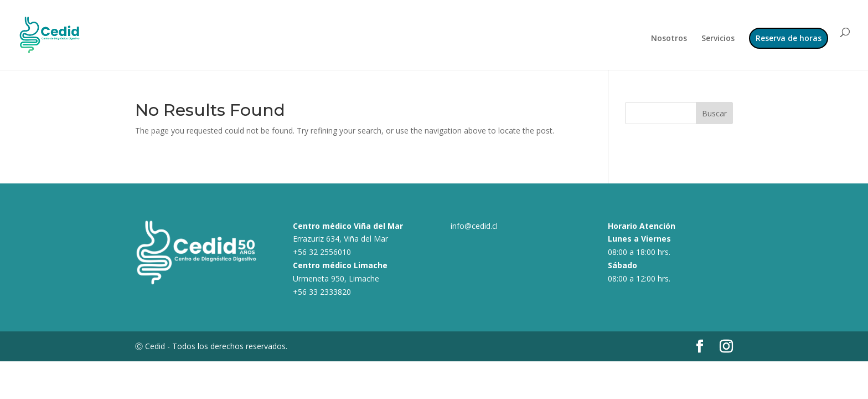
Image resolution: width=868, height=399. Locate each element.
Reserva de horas (789, 38)
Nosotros (669, 39)
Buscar (714, 113)
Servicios (718, 39)
